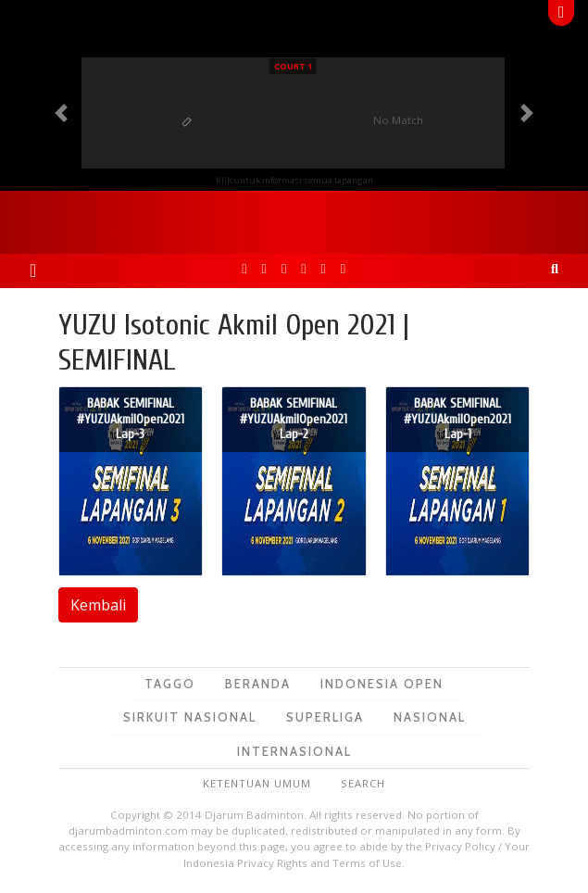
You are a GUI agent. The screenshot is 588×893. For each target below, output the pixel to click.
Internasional (294, 751)
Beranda (258, 684)
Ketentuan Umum (257, 783)
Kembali (98, 605)
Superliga (325, 717)
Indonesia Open (382, 684)
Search (363, 783)
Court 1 (293, 66)
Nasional (430, 717)
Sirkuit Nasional (190, 717)
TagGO (170, 684)
